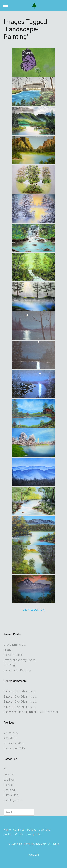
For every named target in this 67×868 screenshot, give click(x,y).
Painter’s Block (13, 655)
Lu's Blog (9, 780)
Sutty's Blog (11, 795)
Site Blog (9, 665)
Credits (19, 834)
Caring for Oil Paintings (18, 670)
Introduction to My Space (20, 660)
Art (5, 769)
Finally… (8, 650)
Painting (8, 785)
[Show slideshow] (33, 610)
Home (7, 830)
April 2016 (10, 738)
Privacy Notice (34, 834)
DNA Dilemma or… (15, 645)
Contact (8, 834)
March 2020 (11, 733)
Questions (45, 830)
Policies (32, 830)
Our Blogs (19, 830)
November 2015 (14, 743)
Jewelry (8, 774)
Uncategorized (13, 800)
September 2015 (14, 748)
